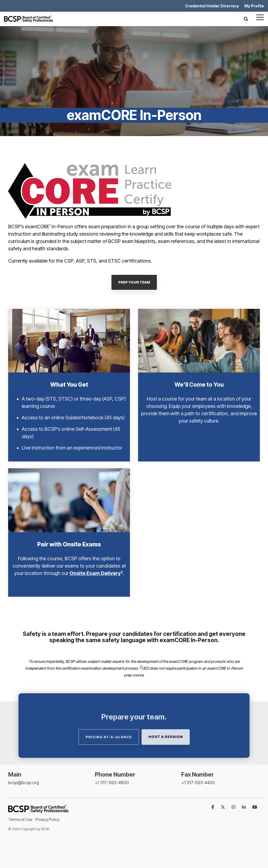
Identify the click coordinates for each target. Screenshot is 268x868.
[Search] (246, 19)
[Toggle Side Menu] (260, 17)
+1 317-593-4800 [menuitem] (112, 783)
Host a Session (166, 749)
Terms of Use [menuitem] (20, 819)
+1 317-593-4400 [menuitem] (198, 783)
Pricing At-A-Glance (109, 749)
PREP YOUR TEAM (134, 282)
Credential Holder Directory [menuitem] (212, 6)
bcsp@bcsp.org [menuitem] (24, 783)
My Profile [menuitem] (254, 6)
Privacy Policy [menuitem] (47, 819)
